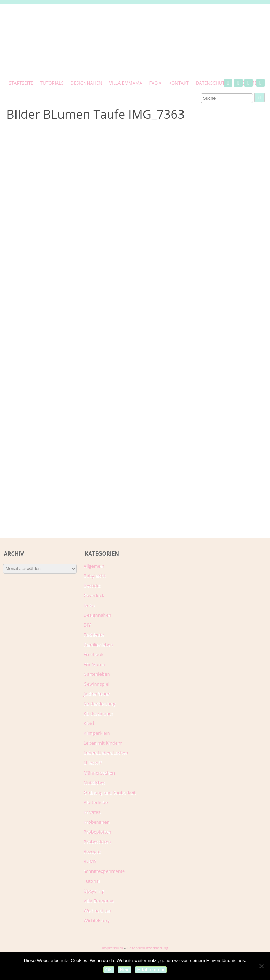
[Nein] (261, 966)
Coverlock (94, 595)
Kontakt (178, 83)
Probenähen (97, 822)
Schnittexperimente (104, 871)
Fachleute (94, 635)
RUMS (90, 861)
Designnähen (86, 83)
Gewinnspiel (97, 684)
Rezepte (92, 851)
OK (109, 970)
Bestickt (92, 586)
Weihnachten (98, 910)
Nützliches (95, 783)
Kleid (89, 723)
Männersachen (99, 773)
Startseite (21, 83)
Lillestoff (93, 763)
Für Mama (94, 664)
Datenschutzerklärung (147, 948)
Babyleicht (95, 576)
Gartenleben (97, 674)
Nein (125, 970)
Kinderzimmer (99, 713)
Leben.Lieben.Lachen (106, 753)
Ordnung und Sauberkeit (110, 792)
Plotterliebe (96, 802)
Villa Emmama (126, 83)
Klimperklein (97, 733)
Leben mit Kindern (103, 743)
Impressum (112, 948)
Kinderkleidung (99, 704)
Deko (89, 605)
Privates (92, 812)
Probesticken (97, 842)
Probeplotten (98, 832)
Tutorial (92, 881)
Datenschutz (211, 83)
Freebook (94, 654)
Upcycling (94, 891)
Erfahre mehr (151, 970)
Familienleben (98, 645)
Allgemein (94, 566)
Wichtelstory (97, 920)
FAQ (153, 83)
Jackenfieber (97, 694)
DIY (87, 625)
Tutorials (52, 83)
